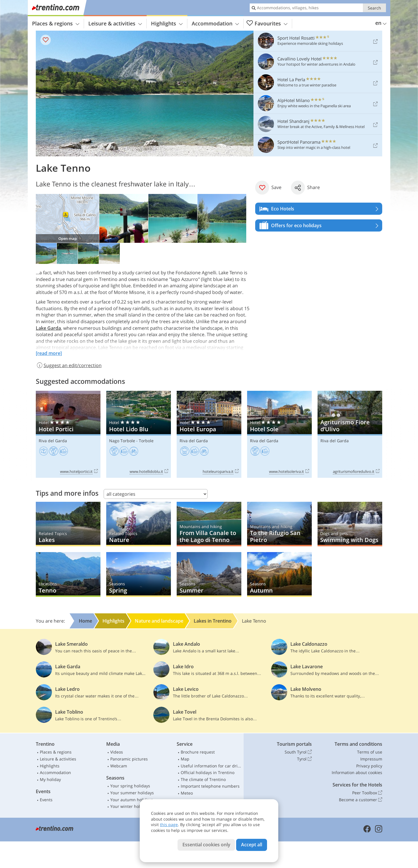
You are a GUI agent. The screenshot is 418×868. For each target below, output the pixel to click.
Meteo (187, 793)
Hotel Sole (279, 434)
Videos (117, 752)
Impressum (371, 759)
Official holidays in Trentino (208, 772)
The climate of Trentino (203, 779)
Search (374, 8)
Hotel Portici (68, 434)
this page (169, 824)
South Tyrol (298, 752)
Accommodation (215, 23)
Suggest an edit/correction (69, 365)
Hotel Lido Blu (139, 434)
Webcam (119, 766)
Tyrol (304, 759)
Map (185, 759)
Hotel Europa (209, 434)
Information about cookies (357, 772)
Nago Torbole (122, 441)
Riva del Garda (53, 441)
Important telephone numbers (210, 786)
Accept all (252, 845)
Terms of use (370, 752)
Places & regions (56, 23)
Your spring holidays (130, 786)
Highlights (167, 23)
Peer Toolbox (367, 793)
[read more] (49, 353)
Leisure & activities (115, 23)
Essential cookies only (206, 845)
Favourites (267, 24)
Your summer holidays (132, 793)
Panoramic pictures (129, 759)
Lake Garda (48, 328)
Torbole (146, 441)
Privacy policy (369, 766)
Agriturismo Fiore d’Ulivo (350, 434)
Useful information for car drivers (211, 766)
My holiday (50, 779)
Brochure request (198, 752)
